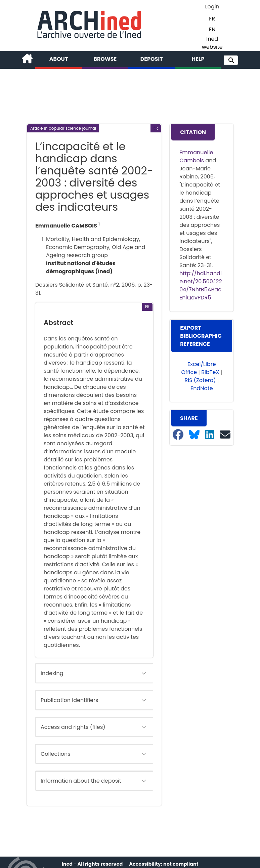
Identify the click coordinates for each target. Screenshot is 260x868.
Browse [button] (105, 59)
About (59, 59)
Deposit (152, 59)
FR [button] (212, 19)
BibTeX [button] (210, 372)
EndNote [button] (202, 388)
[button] (231, 60)
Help (198, 59)
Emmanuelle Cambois (196, 156)
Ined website (212, 43)
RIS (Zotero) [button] (200, 380)
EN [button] (212, 29)
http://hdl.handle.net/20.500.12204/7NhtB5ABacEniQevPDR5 (201, 285)
